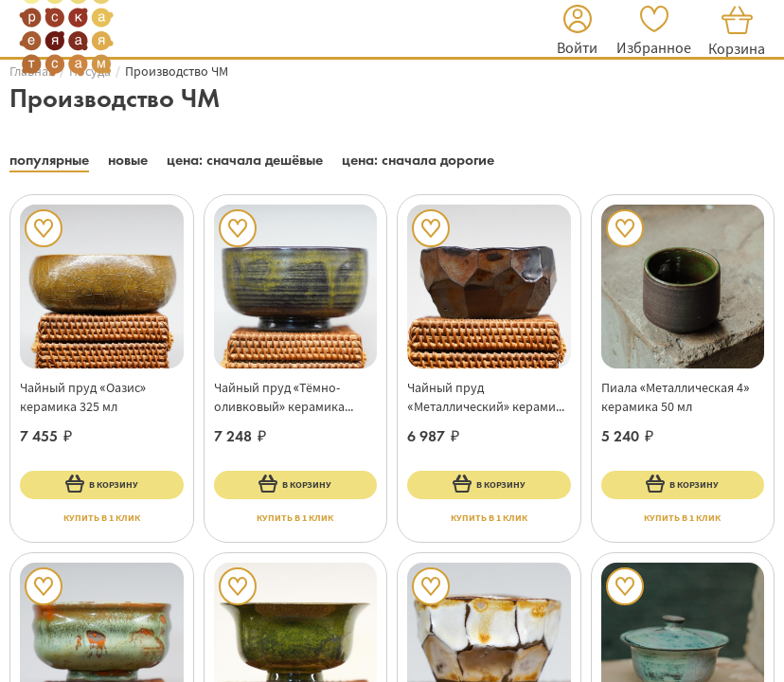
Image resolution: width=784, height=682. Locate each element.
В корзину (102, 483)
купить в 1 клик (102, 518)
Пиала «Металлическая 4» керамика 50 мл (676, 397)
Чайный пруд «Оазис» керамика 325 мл (83, 397)
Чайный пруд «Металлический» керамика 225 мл (488, 397)
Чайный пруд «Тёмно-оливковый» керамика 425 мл (280, 397)
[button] (577, 33)
